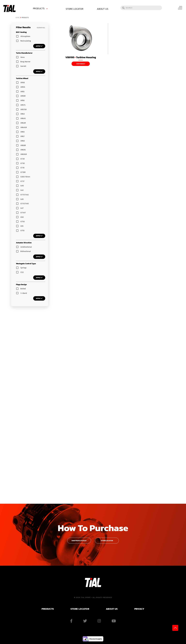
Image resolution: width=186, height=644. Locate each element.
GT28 (22, 159)
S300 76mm (25, 177)
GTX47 (23, 213)
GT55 (22, 231)
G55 (22, 226)
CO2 (22, 272)
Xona (22, 57)
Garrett (23, 66)
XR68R (23, 145)
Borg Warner (25, 62)
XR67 (22, 136)
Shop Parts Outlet (79, 541)
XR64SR (24, 127)
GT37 (22, 181)
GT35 (22, 168)
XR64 (23, 114)
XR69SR (24, 154)
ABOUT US (112, 609)
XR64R (23, 123)
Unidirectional (26, 247)
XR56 (22, 100)
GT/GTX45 (25, 204)
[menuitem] (41, 9)
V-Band (24, 293)
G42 (22, 190)
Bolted (23, 289)
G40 (22, 186)
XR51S (23, 87)
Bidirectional (26, 251)
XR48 (23, 83)
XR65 (22, 132)
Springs (23, 268)
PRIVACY (139, 609)
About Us (103, 9)
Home (17, 18)
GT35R (23, 172)
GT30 (23, 163)
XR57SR (23, 110)
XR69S (23, 150)
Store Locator (72, 9)
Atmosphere (25, 36)
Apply (39, 46)
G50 (22, 217)
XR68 (23, 141)
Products (39, 8)
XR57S (23, 105)
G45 (22, 199)
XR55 (22, 92)
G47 (22, 208)
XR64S (23, 118)
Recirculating (26, 41)
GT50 (23, 222)
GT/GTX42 (25, 195)
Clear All (41, 28)
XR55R (23, 96)
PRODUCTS (48, 609)
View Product (81, 64)
